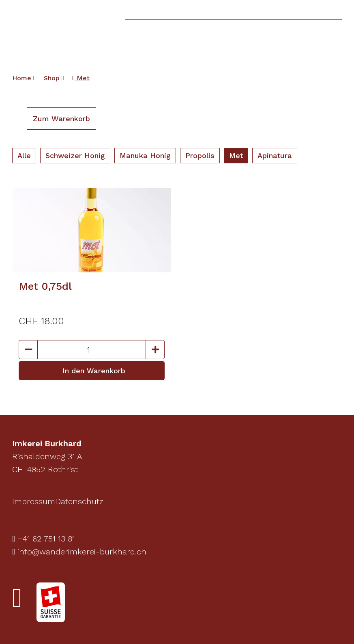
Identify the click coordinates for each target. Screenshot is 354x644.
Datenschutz (79, 501)
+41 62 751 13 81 (44, 539)
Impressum (34, 501)
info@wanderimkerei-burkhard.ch (79, 552)
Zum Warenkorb (61, 119)
